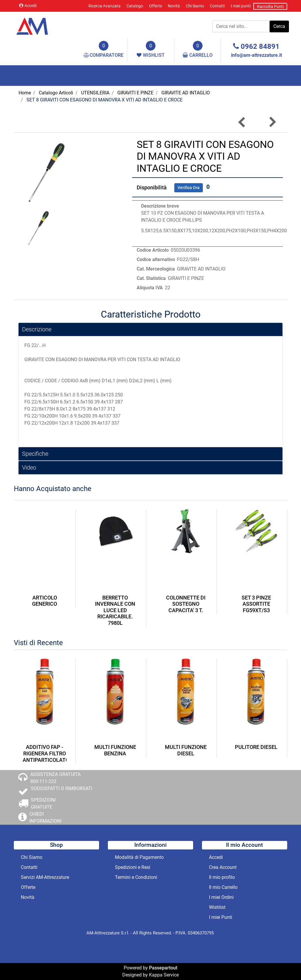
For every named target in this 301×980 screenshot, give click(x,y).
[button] (279, 26)
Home (25, 93)
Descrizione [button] (37, 329)
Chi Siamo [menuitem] (195, 6)
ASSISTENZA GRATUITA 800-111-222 (55, 778)
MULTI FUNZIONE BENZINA (115, 750)
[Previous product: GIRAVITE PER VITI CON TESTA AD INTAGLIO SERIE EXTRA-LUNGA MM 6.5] (242, 122)
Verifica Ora (189, 188)
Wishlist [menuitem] (217, 907)
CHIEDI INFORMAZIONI (45, 818)
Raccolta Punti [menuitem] (270, 6)
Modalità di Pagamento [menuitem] (139, 857)
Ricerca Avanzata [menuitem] (104, 6)
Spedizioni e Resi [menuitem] (133, 867)
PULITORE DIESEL (256, 747)
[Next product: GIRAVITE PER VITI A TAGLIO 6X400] (272, 122)
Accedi (28, 6)
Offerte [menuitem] (155, 6)
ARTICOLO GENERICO (45, 601)
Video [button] (29, 468)
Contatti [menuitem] (217, 6)
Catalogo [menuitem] (135, 6)
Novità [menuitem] (174, 6)
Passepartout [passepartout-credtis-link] (163, 968)
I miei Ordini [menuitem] (221, 897)
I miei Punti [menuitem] (221, 917)
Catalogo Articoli (56, 93)
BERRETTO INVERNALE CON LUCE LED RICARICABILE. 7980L (115, 610)
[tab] (150, 329)
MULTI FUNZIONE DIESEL (186, 750)
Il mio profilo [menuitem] (222, 877)
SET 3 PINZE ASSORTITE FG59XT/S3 (256, 604)
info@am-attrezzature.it (256, 55)
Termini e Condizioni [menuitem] (136, 877)
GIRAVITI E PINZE (135, 93)
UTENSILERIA (95, 93)
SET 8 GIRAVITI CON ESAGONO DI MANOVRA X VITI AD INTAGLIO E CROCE (104, 100)
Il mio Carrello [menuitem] (223, 887)
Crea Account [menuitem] (223, 867)
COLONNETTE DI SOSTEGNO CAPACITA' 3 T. (186, 604)
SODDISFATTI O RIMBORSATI (62, 788)
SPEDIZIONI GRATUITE (43, 803)
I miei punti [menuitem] (241, 6)
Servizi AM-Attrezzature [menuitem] (45, 877)
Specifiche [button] (35, 454)
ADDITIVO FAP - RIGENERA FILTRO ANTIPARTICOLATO (45, 753)
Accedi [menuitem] (216, 857)
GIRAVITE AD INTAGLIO (186, 93)
